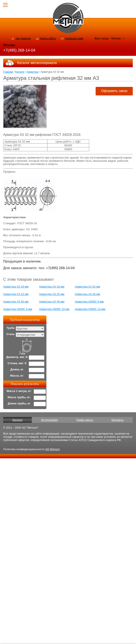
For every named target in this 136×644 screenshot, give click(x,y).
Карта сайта (48, 38)
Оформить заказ (114, 91)
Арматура (32, 72)
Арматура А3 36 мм (16, 302)
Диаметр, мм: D (17, 357)
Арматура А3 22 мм (16, 294)
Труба (11, 328)
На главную (23, 38)
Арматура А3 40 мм (52, 302)
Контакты (118, 420)
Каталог (20, 72)
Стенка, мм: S (17, 363)
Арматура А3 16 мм (16, 287)
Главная (8, 72)
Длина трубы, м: (19, 403)
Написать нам (74, 38)
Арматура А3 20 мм (87, 287)
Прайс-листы (85, 420)
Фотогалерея (49, 420)
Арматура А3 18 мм (52, 287)
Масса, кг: (17, 376)
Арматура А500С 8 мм (18, 309)
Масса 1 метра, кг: (19, 391)
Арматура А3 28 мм (87, 294)
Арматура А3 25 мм (52, 294)
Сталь (10, 334)
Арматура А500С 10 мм (54, 309)
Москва (116, 38)
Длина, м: (17, 369)
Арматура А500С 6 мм (89, 302)
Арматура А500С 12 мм (90, 309)
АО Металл (52, 449)
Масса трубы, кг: (19, 397)
